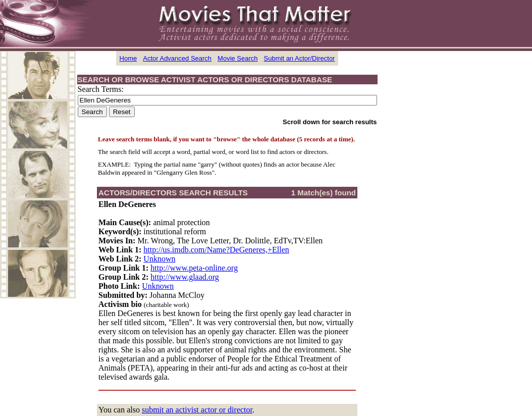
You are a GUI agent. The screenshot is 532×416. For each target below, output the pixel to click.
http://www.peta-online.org (194, 268)
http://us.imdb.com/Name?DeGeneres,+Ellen (216, 250)
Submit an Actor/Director (300, 58)
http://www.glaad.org (185, 277)
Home (128, 58)
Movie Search (237, 58)
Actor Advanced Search (177, 58)
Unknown (159, 259)
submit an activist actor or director (197, 410)
